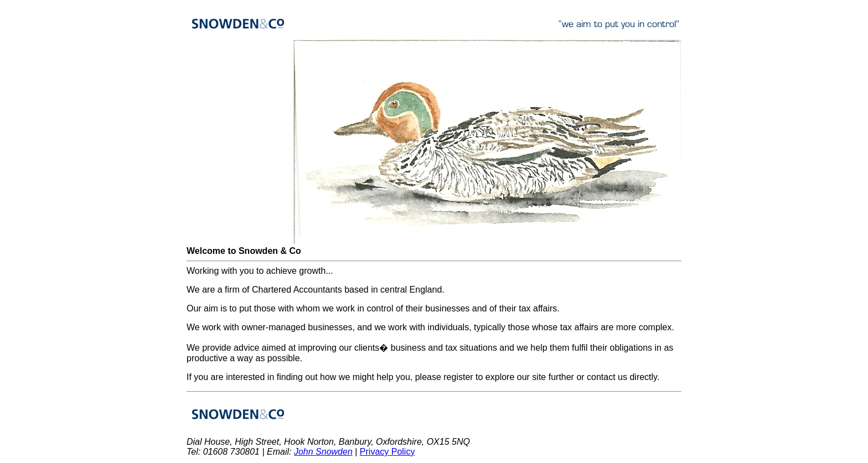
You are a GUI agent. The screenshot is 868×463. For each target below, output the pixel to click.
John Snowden (323, 452)
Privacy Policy (387, 452)
